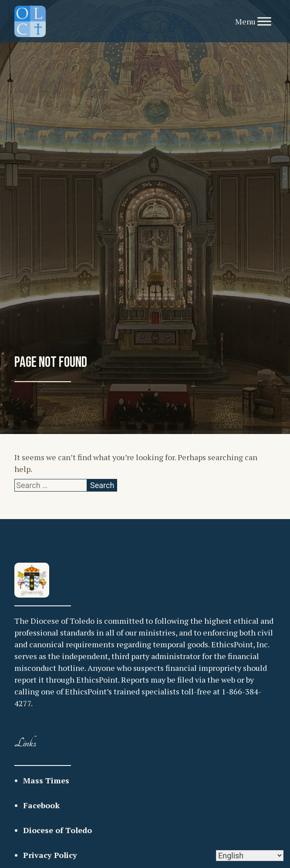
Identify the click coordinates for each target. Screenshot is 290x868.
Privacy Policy (50, 855)
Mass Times (46, 780)
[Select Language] (250, 856)
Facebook (41, 805)
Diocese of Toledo (57, 830)
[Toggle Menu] (264, 21)
